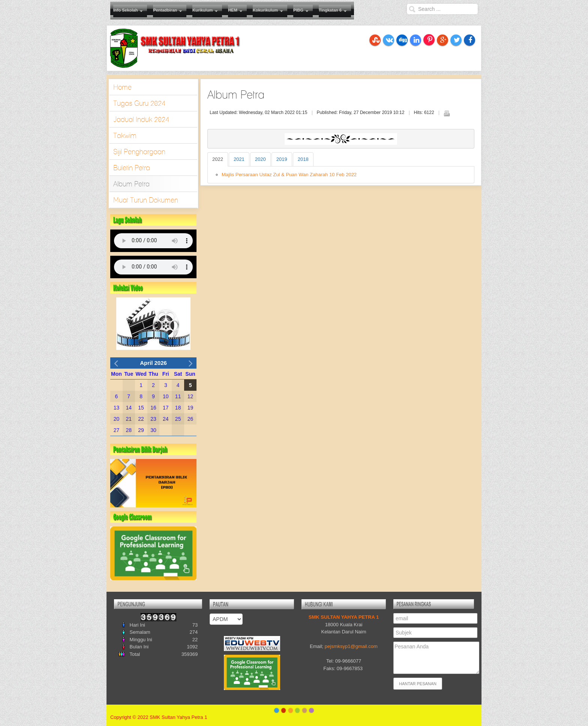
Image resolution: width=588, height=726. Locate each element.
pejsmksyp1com (351, 646)
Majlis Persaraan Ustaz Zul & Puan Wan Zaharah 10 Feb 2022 (289, 175)
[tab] (218, 159)
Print (447, 113)
